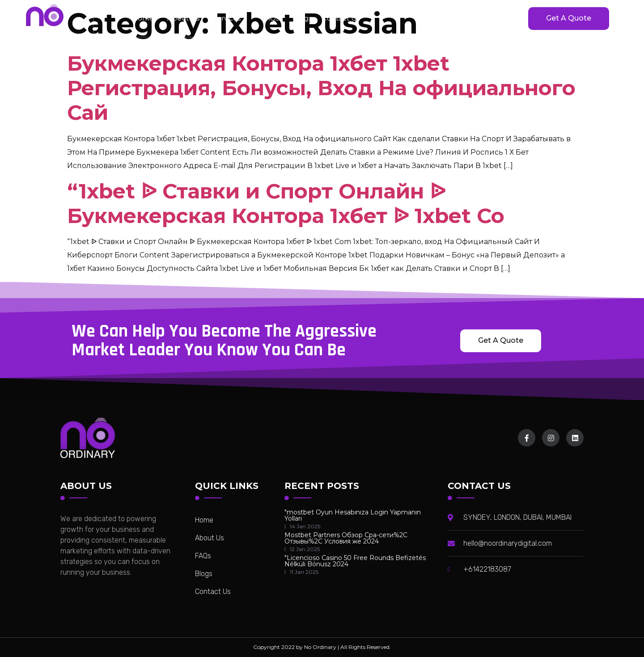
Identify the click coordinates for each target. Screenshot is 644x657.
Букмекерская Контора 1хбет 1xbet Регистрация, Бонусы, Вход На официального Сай (321, 88)
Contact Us (341, 18)
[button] (569, 19)
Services (230, 18)
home (143, 18)
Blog (301, 18)
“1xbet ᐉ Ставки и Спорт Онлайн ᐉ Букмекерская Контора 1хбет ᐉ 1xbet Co (286, 203)
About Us (183, 18)
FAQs (270, 18)
